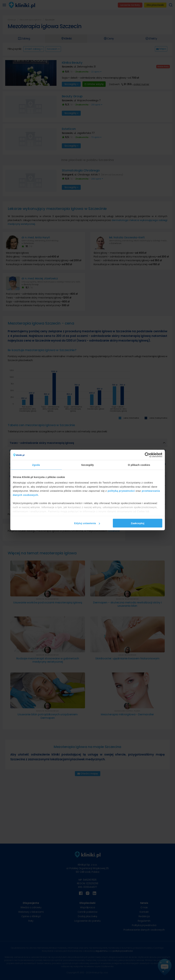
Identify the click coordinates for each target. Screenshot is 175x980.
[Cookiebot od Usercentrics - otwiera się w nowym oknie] (147, 455)
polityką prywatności (121, 491)
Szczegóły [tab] (87, 465)
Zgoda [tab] (36, 465)
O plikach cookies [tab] (139, 465)
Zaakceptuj (138, 523)
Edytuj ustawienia (87, 523)
